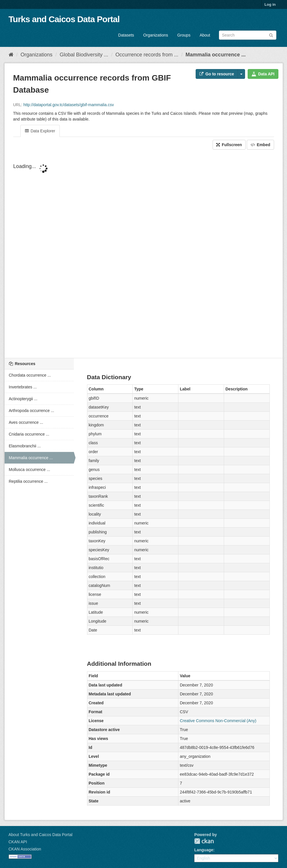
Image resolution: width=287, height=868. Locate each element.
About (205, 35)
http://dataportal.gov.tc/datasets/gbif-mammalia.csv (69, 105)
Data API (263, 74)
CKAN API (18, 842)
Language (204, 850)
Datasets (126, 35)
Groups (184, 35)
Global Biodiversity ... (84, 55)
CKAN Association (25, 849)
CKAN (204, 841)
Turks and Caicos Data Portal (64, 19)
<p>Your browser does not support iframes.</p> (144, 254)
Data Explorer (40, 131)
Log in (270, 4)
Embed (260, 145)
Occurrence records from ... (147, 55)
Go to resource (217, 74)
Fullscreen (229, 145)
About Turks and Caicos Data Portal (41, 835)
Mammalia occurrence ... (216, 55)
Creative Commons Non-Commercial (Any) (218, 721)
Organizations (156, 35)
